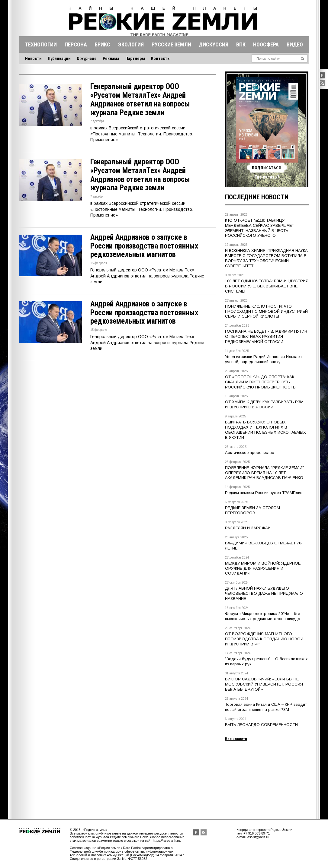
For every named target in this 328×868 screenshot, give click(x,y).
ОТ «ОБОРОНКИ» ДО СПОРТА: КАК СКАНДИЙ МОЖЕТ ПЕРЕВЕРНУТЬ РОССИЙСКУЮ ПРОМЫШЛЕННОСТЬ (260, 382)
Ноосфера (266, 44)
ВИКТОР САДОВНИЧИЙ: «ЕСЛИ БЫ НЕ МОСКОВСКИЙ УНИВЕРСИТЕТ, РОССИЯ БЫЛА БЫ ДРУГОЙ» (264, 684)
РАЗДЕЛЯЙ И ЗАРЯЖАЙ (248, 528)
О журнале (87, 59)
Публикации (59, 59)
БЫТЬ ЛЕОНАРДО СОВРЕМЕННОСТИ (261, 725)
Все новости (236, 739)
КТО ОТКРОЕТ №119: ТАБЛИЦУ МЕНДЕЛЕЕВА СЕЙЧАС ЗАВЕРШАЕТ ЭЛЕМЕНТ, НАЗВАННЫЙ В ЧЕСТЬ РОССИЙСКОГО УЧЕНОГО (260, 228)
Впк (241, 44)
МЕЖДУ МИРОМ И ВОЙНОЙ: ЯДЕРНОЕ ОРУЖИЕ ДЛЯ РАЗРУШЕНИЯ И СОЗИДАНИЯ (263, 568)
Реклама (111, 59)
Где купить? (267, 177)
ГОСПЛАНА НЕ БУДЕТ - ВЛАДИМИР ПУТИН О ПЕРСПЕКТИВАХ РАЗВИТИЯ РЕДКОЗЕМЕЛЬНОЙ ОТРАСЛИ (266, 336)
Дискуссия (214, 44)
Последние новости (257, 197)
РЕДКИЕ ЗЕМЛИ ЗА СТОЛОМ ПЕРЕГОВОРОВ (252, 510)
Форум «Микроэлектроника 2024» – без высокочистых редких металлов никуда (263, 616)
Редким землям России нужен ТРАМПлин (264, 493)
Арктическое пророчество (250, 453)
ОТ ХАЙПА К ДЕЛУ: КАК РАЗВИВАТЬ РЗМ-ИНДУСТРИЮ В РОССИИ (265, 404)
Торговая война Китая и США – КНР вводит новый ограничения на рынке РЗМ (266, 707)
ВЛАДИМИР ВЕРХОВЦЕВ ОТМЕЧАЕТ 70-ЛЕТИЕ (264, 546)
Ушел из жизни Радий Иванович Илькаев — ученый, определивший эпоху (266, 359)
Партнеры (135, 59)
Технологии (41, 44)
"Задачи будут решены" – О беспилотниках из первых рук (266, 661)
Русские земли (171, 44)
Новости (33, 59)
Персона (76, 44)
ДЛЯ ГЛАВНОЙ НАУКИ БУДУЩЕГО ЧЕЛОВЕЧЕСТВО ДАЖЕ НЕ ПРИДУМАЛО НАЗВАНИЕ (264, 593)
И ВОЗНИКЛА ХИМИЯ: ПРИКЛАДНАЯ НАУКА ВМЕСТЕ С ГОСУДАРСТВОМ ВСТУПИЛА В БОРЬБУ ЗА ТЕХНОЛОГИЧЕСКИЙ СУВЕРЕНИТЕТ (266, 258)
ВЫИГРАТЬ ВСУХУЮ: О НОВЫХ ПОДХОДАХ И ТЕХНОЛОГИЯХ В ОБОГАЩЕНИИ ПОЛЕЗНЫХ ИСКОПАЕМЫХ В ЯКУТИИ (265, 430)
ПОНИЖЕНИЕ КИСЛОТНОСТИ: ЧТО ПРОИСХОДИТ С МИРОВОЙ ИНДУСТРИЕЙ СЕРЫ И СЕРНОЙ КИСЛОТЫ (266, 311)
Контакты (161, 59)
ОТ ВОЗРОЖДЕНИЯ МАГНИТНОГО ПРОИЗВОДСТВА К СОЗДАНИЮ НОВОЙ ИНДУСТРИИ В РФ (264, 639)
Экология (131, 44)
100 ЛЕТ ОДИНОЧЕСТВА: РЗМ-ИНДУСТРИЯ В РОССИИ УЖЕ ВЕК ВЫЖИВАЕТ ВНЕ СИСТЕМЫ (267, 286)
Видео (295, 44)
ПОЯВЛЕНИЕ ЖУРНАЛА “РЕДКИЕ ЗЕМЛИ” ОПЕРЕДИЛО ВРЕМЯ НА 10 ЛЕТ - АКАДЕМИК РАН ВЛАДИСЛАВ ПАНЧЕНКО (264, 473)
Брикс (102, 44)
